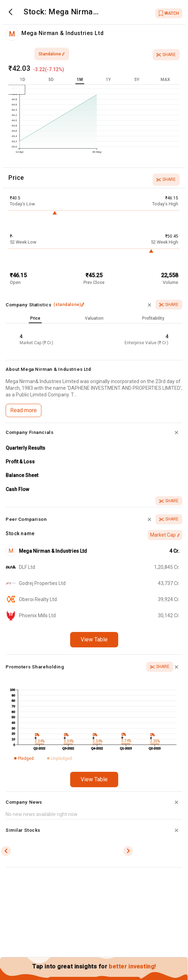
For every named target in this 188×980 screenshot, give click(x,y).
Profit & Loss (20, 462)
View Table (94, 639)
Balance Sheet (22, 475)
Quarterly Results (25, 448)
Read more (23, 410)
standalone (52, 54)
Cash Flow (17, 489)
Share (166, 55)
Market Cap (165, 535)
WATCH (169, 13)
